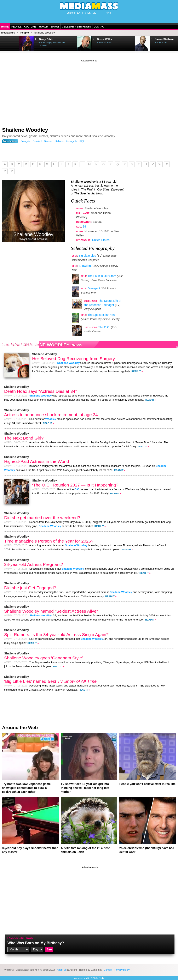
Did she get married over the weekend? (42, 518)
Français (25, 141)
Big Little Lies (87, 256)
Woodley (51, 419)
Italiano (59, 141)
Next (10, 44)
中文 (109, 13)
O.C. (77, 489)
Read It (136, 371)
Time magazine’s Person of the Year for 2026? (49, 541)
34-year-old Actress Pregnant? (34, 564)
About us (62, 970)
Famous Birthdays (20, 938)
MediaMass (8, 33)
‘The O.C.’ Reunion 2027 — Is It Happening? (75, 485)
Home (5, 27)
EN (79, 13)
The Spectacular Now (101, 315)
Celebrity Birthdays (76, 27)
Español (37, 141)
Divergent (94, 288)
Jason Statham (164, 39)
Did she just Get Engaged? (30, 588)
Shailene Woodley (25, 130)
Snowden (85, 266)
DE (94, 13)
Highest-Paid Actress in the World (36, 461)
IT (99, 13)
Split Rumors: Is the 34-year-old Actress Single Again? (56, 634)
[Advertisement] (89, 92)
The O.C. (104, 327)
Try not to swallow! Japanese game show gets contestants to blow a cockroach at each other (26, 788)
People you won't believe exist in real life (147, 784)
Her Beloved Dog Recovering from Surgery (73, 359)
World (43, 27)
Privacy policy (122, 970)
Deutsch (48, 141)
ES (89, 13)
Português (71, 141)
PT (103, 13)
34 (84, 226)
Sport (55, 27)
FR (84, 13)
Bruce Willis (104, 39)
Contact (100, 27)
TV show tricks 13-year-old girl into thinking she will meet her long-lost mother (85, 788)
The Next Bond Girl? (24, 438)
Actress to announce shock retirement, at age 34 (51, 415)
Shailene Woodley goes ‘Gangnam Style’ (44, 658)
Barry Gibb (46, 39)
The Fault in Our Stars (102, 276)
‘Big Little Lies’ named (50, 681)
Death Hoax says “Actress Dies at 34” (40, 391)
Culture (30, 27)
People (16, 27)
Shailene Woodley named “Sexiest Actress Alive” (51, 611)
